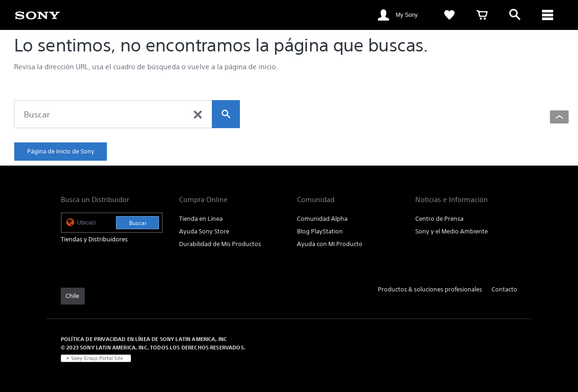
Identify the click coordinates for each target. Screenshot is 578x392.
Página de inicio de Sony (61, 151)
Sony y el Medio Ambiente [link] (452, 231)
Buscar (138, 223)
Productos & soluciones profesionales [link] (430, 289)
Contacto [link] (504, 289)
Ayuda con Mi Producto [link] (330, 244)
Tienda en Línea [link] (201, 219)
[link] (37, 15)
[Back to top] (559, 117)
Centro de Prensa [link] (439, 219)
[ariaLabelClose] (548, 15)
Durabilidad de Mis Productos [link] (220, 244)
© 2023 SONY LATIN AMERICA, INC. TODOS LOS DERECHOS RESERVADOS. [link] (153, 347)
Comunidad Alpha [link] (322, 219)
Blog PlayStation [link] (320, 231)
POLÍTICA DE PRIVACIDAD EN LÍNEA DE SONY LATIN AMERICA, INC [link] (144, 339)
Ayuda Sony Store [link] (204, 231)
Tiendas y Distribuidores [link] (94, 239)
